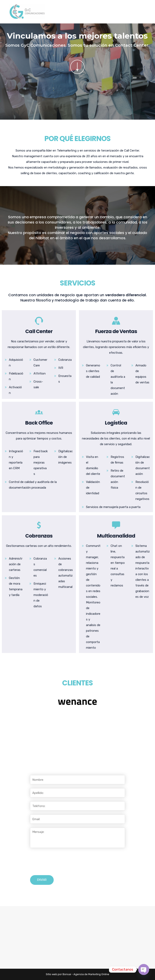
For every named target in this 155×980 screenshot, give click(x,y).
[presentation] (61, 862)
